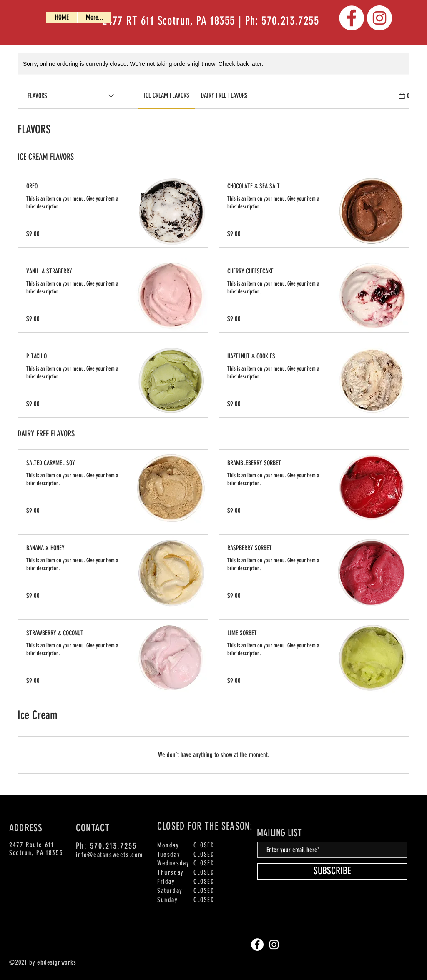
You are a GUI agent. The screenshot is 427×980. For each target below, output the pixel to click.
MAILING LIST (279, 833)
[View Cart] (404, 95)
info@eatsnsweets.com (109, 855)
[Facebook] (352, 18)
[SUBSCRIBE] (332, 871)
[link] (167, 95)
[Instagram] (379, 18)
